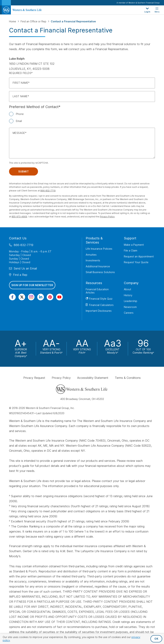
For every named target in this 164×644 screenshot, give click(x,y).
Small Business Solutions (100, 272)
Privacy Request (34, 378)
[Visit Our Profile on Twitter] (22, 297)
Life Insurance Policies (99, 249)
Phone (20, 114)
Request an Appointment (139, 256)
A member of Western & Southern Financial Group (138, 3)
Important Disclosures (99, 311)
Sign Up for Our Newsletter (32, 285)
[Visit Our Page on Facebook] (12, 297)
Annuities (91, 255)
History (128, 295)
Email (19, 121)
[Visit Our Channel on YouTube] (59, 297)
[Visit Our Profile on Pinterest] (50, 297)
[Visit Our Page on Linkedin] (41, 297)
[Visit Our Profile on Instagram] (31, 297)
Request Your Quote (136, 262)
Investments (93, 260)
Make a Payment (134, 245)
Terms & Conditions (128, 378)
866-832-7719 (48, 191)
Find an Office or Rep (34, 21)
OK (156, 639)
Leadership (131, 301)
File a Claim (131, 250)
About (127, 289)
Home (13, 21)
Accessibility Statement (93, 378)
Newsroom (130, 307)
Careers (129, 313)
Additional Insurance (98, 266)
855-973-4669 (19, 217)
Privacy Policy (107, 217)
